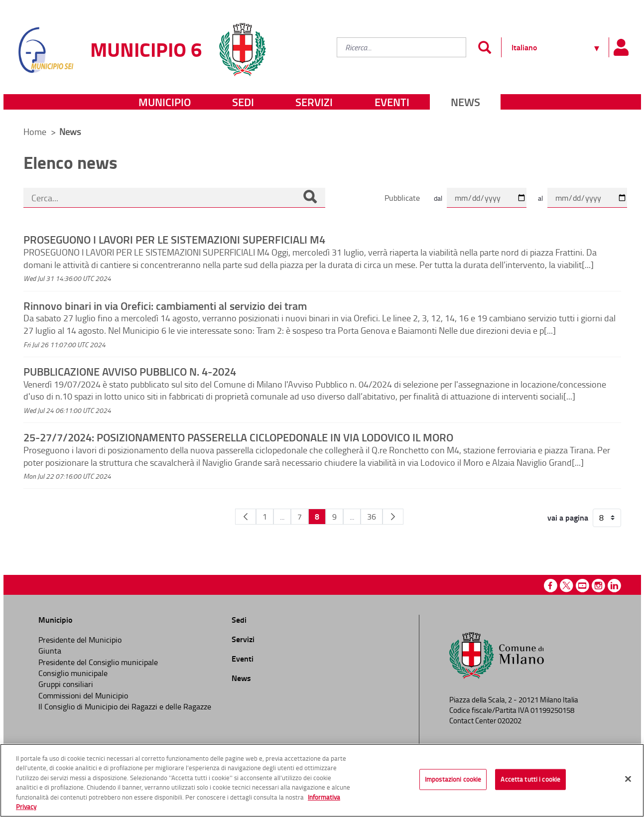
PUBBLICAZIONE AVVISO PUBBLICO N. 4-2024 (130, 371)
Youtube (582, 586)
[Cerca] (310, 198)
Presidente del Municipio (80, 640)
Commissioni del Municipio (83, 695)
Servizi (314, 102)
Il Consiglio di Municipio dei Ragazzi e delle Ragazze (125, 706)
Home (35, 132)
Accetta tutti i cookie (530, 779)
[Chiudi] (628, 779)
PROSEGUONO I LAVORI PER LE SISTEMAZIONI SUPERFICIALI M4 (174, 239)
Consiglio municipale (73, 673)
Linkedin (614, 586)
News (465, 102)
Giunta (50, 651)
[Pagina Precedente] (246, 517)
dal (438, 198)
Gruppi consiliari (66, 684)
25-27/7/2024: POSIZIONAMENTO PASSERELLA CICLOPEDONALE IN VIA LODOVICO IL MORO (238, 437)
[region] (322, 780)
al (540, 198)
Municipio (165, 102)
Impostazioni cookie (453, 779)
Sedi (243, 102)
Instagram (598, 586)
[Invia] (485, 47)
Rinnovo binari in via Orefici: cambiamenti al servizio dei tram (165, 305)
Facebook (551, 586)
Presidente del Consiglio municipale (98, 662)
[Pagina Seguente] (393, 517)
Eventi (392, 102)
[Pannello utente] (621, 47)
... (282, 517)
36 (372, 517)
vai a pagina (568, 518)
